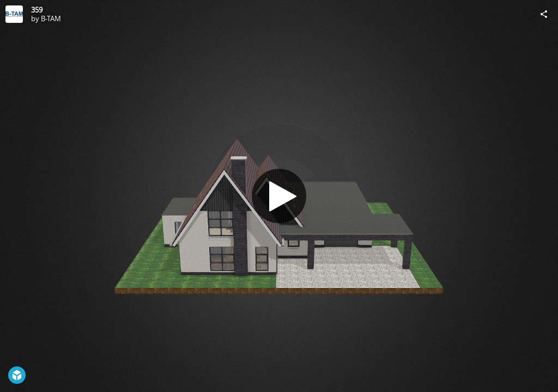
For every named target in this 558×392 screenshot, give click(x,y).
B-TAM (51, 19)
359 (37, 10)
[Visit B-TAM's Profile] (14, 14)
